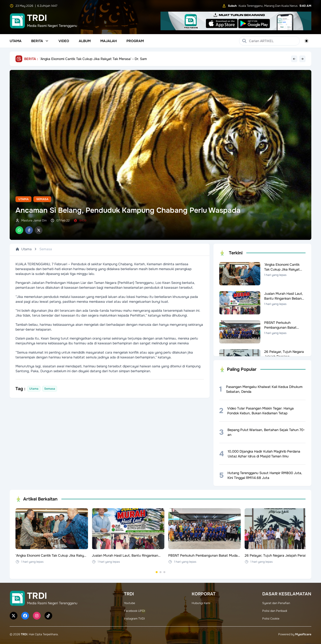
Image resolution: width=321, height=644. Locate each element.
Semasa (42, 199)
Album (85, 41)
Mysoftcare (303, 634)
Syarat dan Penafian (276, 603)
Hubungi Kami (201, 603)
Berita (40, 41)
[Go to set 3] (164, 572)
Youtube (130, 603)
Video (64, 41)
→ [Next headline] (302, 59)
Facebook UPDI (135, 611)
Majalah (109, 41)
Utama (16, 41)
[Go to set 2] (160, 572)
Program (135, 41)
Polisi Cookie (271, 619)
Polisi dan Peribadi (275, 611)
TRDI (24, 634)
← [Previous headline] (294, 59)
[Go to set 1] (157, 572)
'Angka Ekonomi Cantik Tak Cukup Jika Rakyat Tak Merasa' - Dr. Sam (93, 59)
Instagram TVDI (134, 619)
